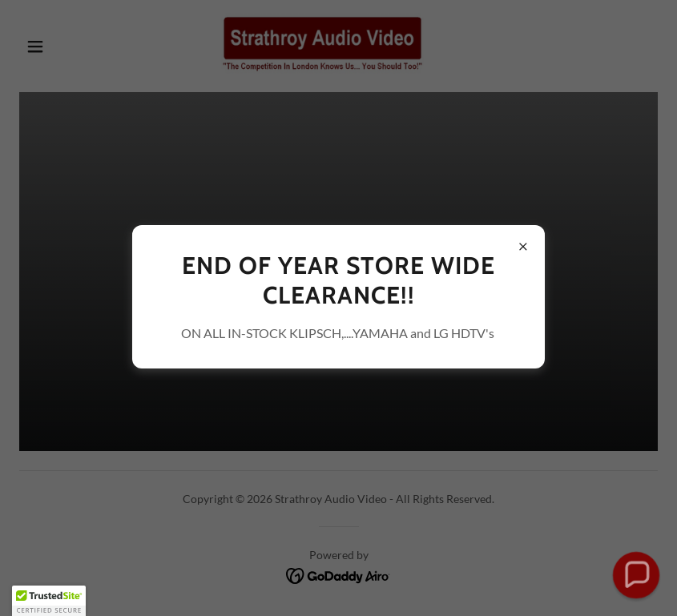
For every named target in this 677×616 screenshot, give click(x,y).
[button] (49, 601)
